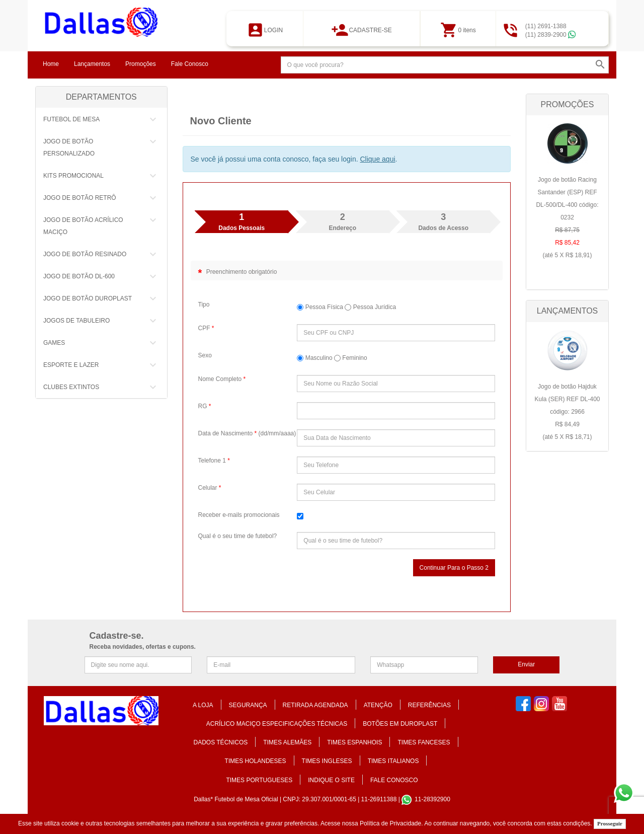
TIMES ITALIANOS (393, 761)
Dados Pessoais (242, 221)
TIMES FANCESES (424, 742)
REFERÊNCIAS (429, 705)
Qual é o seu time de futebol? (238, 536)
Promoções (141, 64)
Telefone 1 (214, 461)
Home (51, 64)
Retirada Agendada (315, 705)
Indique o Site (331, 780)
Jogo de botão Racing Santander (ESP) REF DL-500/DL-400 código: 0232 (567, 219)
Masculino (314, 358)
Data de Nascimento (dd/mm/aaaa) (247, 433)
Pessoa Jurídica (370, 307)
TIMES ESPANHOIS (354, 742)
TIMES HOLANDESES (256, 761)
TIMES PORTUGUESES (259, 780)
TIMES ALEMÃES (287, 742)
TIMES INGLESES (327, 761)
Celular (210, 488)
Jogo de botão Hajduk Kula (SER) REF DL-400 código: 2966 (567, 413)
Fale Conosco (190, 64)
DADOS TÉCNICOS (221, 742)
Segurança (248, 705)
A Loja (203, 705)
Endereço (343, 221)
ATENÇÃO (378, 705)
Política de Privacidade (390, 823)
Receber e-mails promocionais (239, 515)
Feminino (351, 358)
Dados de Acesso (443, 221)
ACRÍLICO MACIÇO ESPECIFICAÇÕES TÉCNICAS (277, 724)
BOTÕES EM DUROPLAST (400, 724)
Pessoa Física (320, 307)
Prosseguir (610, 823)
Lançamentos (92, 64)
